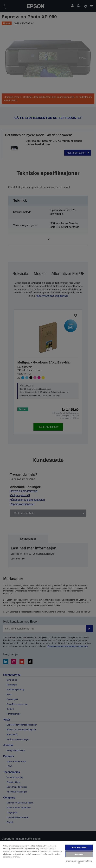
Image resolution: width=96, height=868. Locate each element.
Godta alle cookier (79, 847)
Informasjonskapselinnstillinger (79, 862)
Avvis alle (79, 854)
